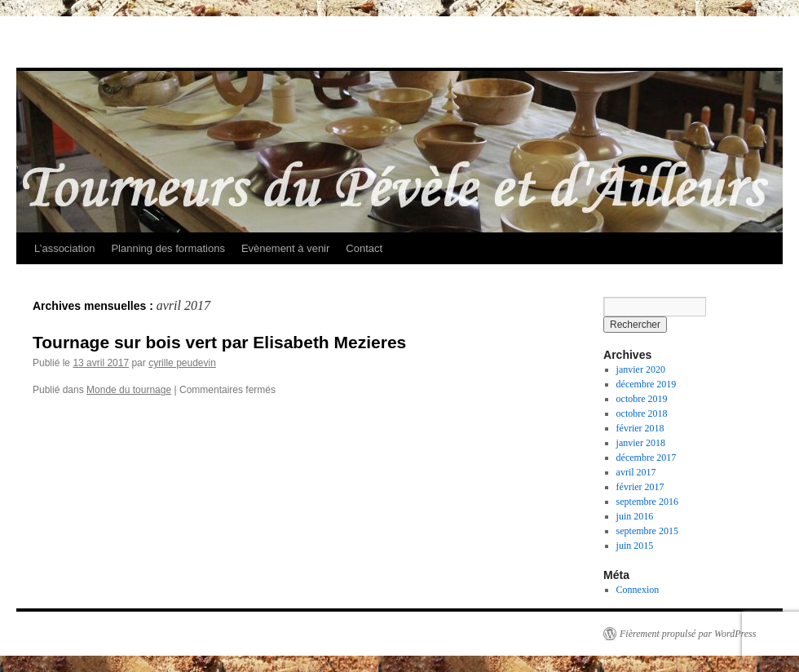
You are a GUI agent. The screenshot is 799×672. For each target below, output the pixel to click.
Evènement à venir (285, 248)
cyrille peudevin (182, 363)
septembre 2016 (647, 502)
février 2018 (640, 428)
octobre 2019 (642, 399)
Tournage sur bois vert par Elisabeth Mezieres (219, 342)
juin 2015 (635, 546)
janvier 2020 (641, 369)
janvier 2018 (641, 443)
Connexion (638, 590)
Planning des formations (168, 248)
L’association (64, 248)
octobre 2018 (642, 413)
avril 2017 (636, 472)
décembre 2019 (647, 384)
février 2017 (640, 487)
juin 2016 (635, 516)
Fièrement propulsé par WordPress (688, 634)
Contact (364, 248)
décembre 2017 (647, 458)
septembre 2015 (647, 531)
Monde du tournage (129, 390)
